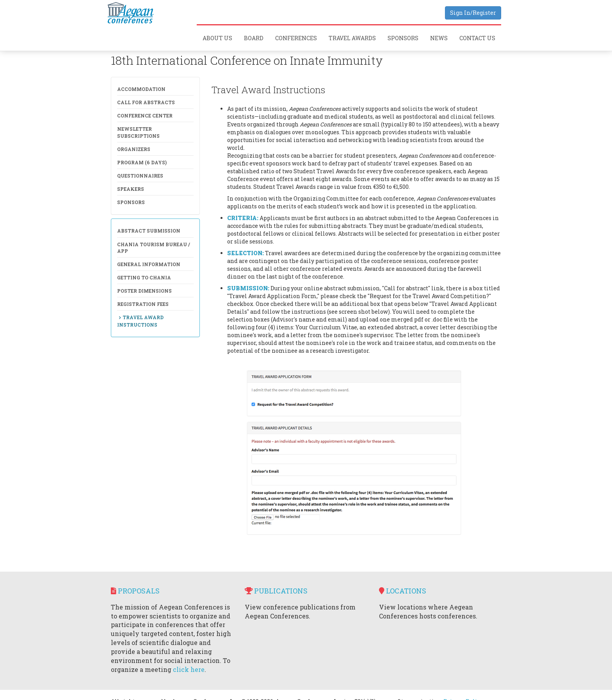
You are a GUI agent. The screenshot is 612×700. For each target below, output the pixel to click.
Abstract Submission (149, 231)
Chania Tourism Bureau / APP (154, 248)
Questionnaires (140, 176)
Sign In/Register (473, 13)
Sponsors (403, 38)
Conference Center (145, 115)
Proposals (135, 591)
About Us (217, 38)
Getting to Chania (144, 277)
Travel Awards (352, 38)
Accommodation (141, 89)
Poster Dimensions (144, 291)
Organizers (134, 149)
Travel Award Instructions (140, 321)
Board (254, 38)
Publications (276, 591)
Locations (403, 591)
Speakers (131, 189)
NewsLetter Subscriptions (138, 132)
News (439, 38)
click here (189, 669)
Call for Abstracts (146, 102)
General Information (149, 264)
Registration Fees (143, 304)
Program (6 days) (142, 162)
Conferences (296, 38)
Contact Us (477, 38)
